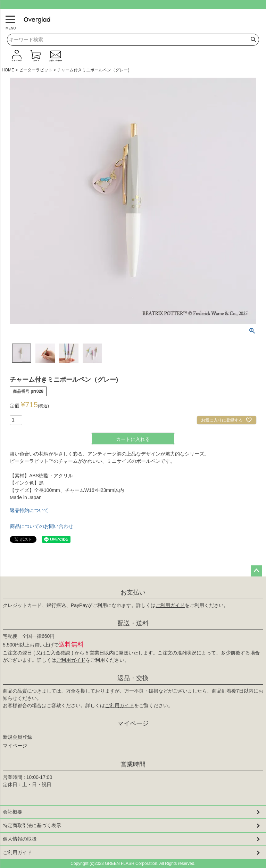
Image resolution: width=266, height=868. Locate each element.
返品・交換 (133, 678)
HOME (8, 70)
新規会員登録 (17, 737)
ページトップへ (256, 571)
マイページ (133, 723)
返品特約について (29, 510)
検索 (254, 40)
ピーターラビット (36, 70)
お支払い (133, 592)
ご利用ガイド (170, 605)
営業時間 (133, 764)
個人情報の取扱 (20, 839)
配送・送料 (133, 623)
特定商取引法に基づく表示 (32, 825)
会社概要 (13, 812)
